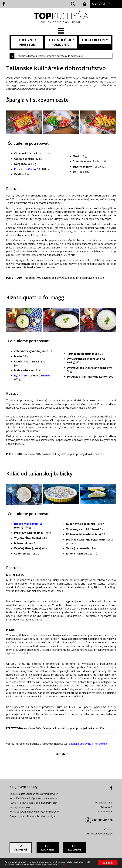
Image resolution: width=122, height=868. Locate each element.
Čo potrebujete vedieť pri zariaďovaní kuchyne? (34, 794)
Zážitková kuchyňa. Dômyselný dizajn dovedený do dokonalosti (50, 56)
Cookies (108, 829)
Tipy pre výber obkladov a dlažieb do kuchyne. (33, 816)
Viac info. (63, 865)
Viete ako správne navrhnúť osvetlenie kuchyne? (34, 812)
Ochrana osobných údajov (99, 834)
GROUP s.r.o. (104, 4)
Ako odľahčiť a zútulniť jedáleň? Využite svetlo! (33, 798)
